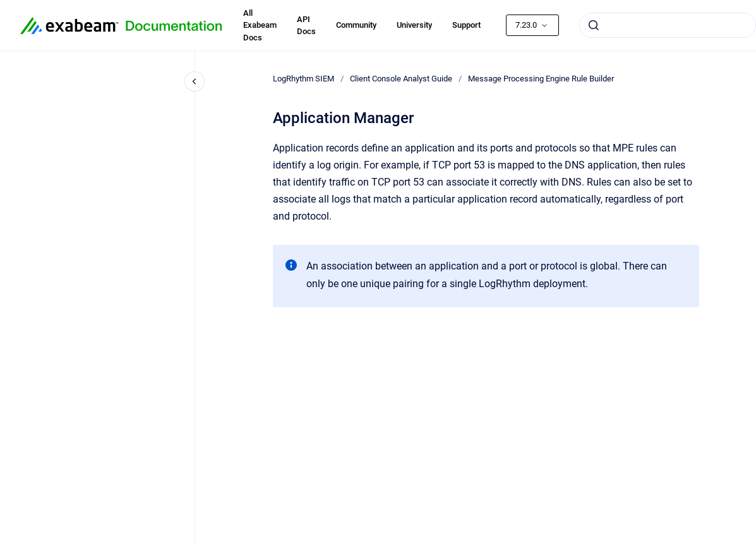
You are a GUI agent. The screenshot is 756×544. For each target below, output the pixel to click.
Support (466, 25)
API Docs (306, 26)
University (414, 25)
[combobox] (668, 25)
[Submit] (594, 25)
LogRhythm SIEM (303, 79)
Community (356, 25)
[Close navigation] (195, 81)
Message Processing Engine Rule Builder (541, 79)
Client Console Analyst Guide (401, 79)
